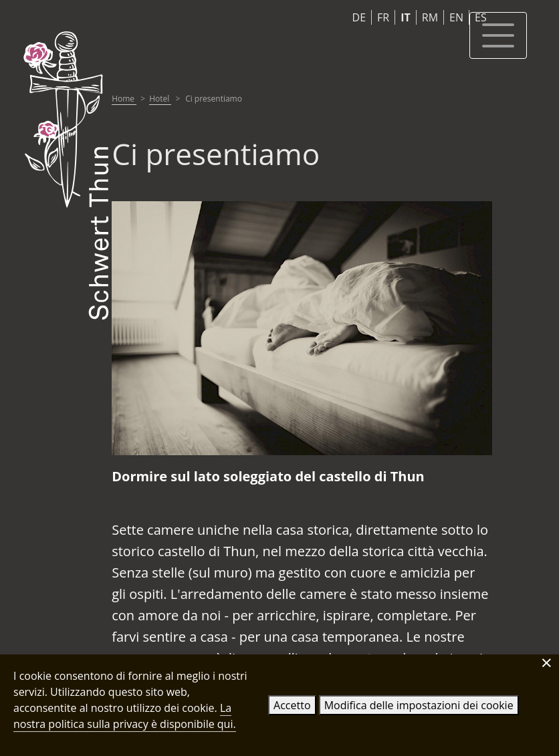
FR (383, 17)
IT (406, 17)
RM (430, 17)
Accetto (292, 705)
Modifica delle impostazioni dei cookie (419, 705)
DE (359, 17)
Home (124, 99)
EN (456, 17)
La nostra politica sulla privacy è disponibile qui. (125, 716)
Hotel (160, 99)
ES (481, 17)
